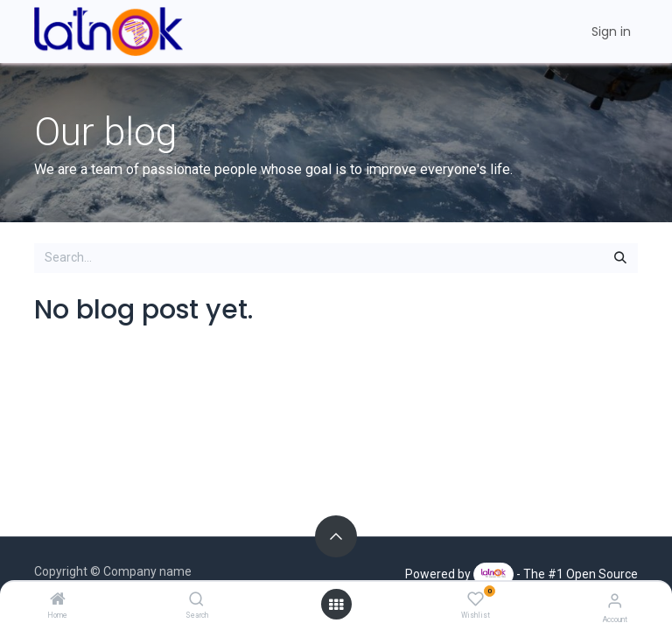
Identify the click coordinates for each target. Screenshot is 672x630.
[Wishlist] (476, 599)
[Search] (196, 600)
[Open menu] (336, 605)
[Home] (58, 600)
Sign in (611, 31)
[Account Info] (615, 601)
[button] (336, 536)
